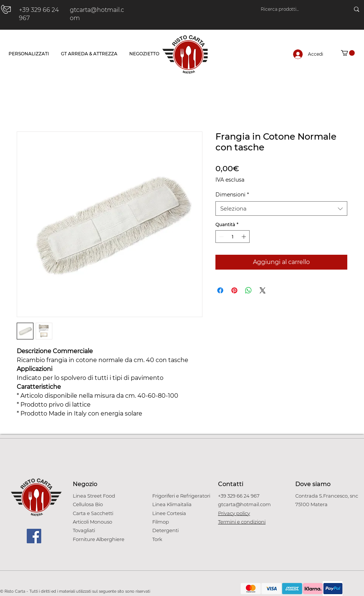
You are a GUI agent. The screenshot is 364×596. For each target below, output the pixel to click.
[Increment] (244, 237)
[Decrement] (221, 237)
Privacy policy (234, 513)
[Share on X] (263, 290)
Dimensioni (232, 195)
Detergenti (165, 530)
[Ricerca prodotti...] (298, 9)
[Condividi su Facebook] (220, 290)
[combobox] (281, 209)
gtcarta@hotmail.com (244, 504)
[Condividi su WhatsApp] (248, 290)
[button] (348, 53)
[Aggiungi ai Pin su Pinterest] (234, 290)
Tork (157, 539)
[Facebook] (34, 536)
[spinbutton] (233, 237)
